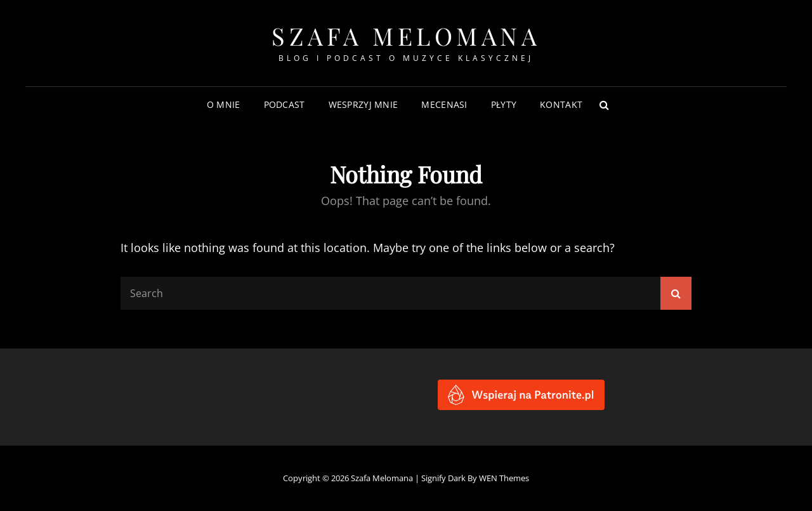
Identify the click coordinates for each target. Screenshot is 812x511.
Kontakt (561, 104)
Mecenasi (444, 104)
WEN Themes (504, 478)
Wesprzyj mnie (363, 104)
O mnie (224, 104)
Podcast (285, 104)
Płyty (504, 104)
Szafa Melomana (406, 36)
